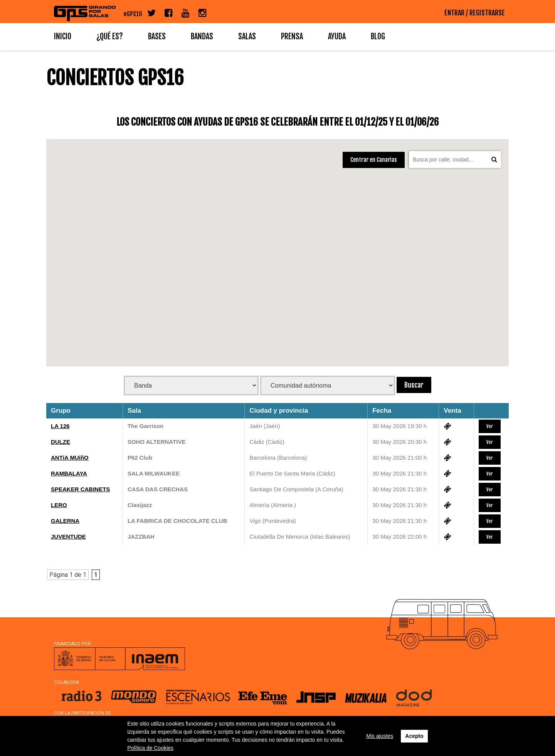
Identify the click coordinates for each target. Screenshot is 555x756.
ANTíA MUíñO (70, 458)
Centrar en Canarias (374, 160)
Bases (157, 36)
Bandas (202, 36)
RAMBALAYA (69, 473)
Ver (490, 426)
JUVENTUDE (68, 537)
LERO (59, 505)
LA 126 (60, 426)
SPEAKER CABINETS (80, 489)
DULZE (61, 442)
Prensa (292, 36)
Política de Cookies (150, 748)
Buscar (414, 385)
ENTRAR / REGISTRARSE (475, 13)
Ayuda (337, 36)
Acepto (414, 736)
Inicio (63, 36)
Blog (378, 36)
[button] (192, 168)
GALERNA (65, 521)
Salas (247, 36)
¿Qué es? (110, 36)
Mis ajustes (380, 736)
